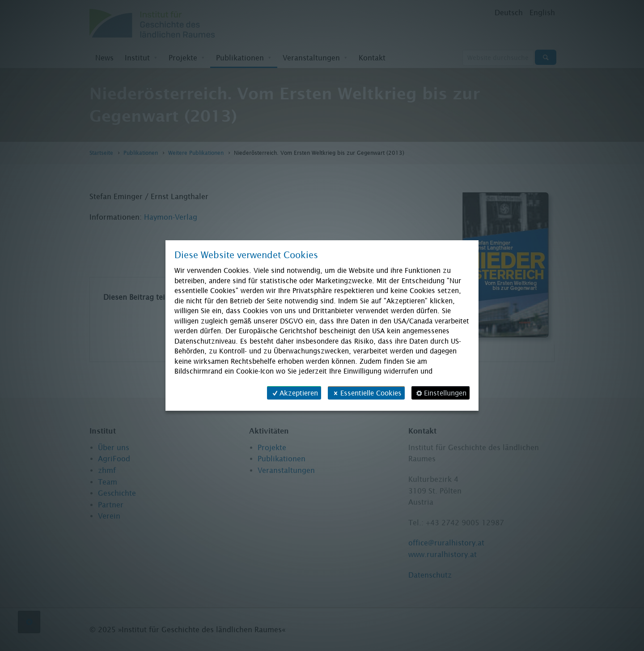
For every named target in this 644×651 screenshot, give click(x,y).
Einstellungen (441, 393)
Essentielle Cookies (366, 393)
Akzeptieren (294, 393)
